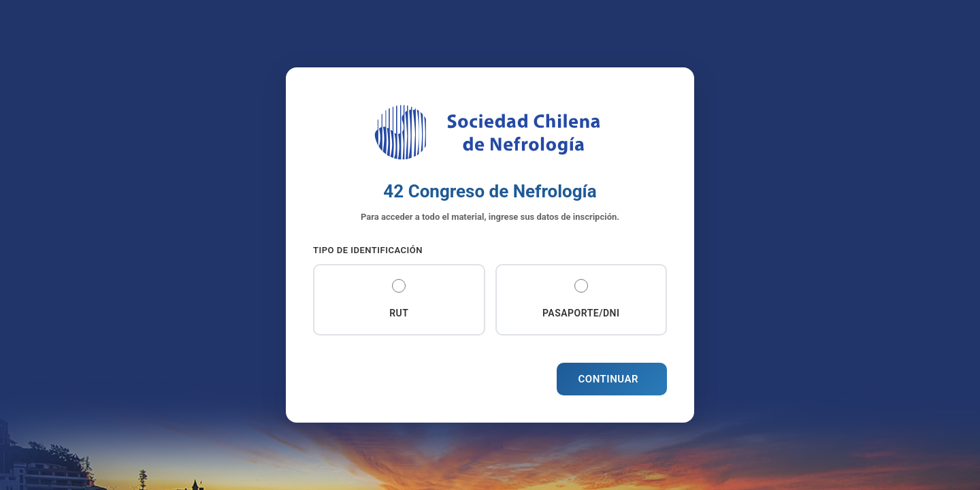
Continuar (608, 379)
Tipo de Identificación (368, 250)
